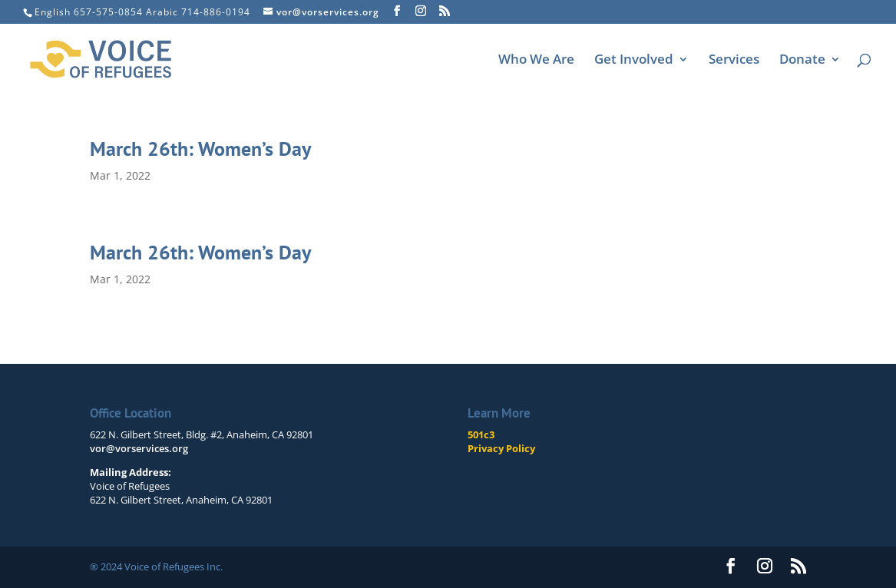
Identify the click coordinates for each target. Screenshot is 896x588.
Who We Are (536, 61)
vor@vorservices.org (139, 448)
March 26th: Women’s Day (200, 149)
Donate (802, 61)
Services (734, 61)
